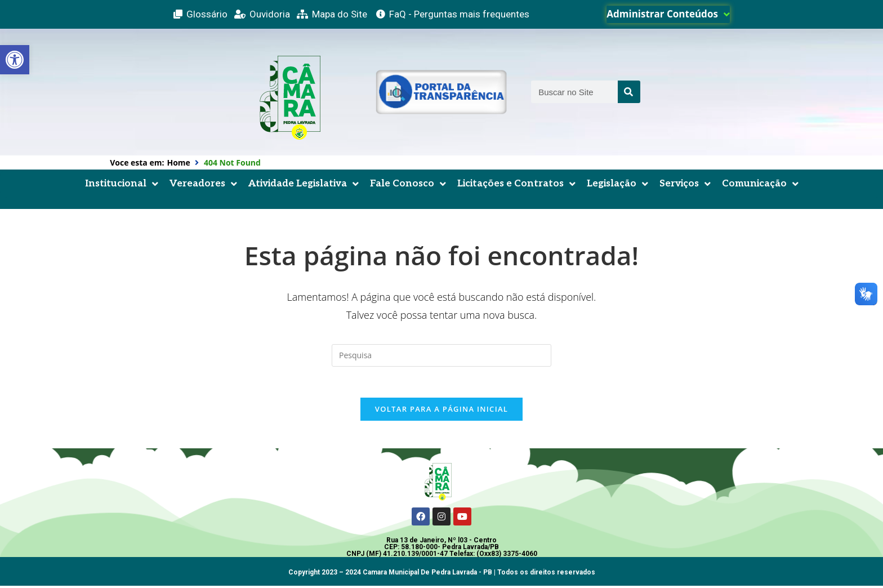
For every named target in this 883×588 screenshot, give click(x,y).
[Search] (629, 92)
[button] (15, 60)
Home (178, 162)
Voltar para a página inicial (441, 412)
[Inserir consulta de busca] (441, 355)
